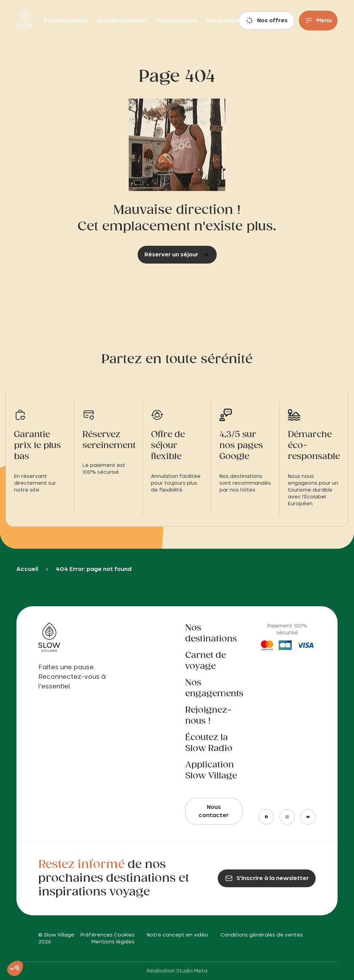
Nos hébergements (122, 21)
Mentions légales (113, 942)
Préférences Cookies (108, 935)
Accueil (27, 569)
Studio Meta (192, 971)
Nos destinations (66, 21)
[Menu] (318, 21)
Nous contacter (214, 811)
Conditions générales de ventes (262, 935)
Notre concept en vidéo (178, 935)
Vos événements (229, 21)
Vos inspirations (177, 21)
